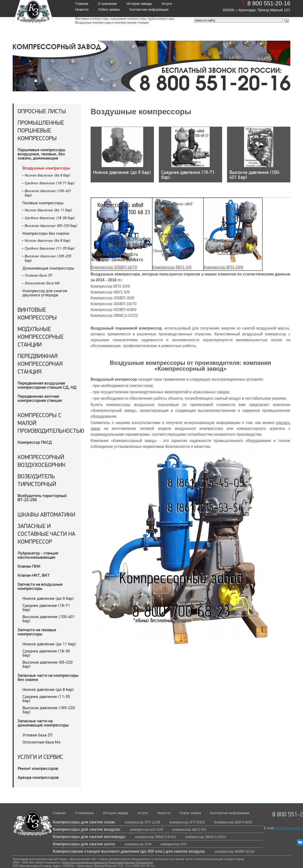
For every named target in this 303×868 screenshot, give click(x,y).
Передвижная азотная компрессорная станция (40, 398)
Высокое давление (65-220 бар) (51, 226)
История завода (139, 4)
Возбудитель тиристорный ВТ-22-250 (42, 498)
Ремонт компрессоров (38, 768)
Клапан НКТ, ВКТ (33, 575)
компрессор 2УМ (138, 844)
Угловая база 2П (38, 276)
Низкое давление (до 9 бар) (47, 176)
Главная (82, 4)
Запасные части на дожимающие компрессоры (43, 723)
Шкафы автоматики (46, 514)
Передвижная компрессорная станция (40, 364)
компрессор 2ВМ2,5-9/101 (206, 837)
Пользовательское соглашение (130, 862)
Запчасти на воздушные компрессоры (40, 586)
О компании (107, 4)
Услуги (167, 4)
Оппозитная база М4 (42, 283)
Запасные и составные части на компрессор (46, 534)
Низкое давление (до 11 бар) (48, 210)
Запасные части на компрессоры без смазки (48, 677)
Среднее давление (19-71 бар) (50, 183)
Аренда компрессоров (38, 777)
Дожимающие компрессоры (48, 268)
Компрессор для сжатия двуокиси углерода (45, 293)
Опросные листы (42, 111)
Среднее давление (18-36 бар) (50, 218)
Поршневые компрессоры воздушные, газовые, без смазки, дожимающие (41, 154)
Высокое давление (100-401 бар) (49, 619)
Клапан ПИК (29, 566)
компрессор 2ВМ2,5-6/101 (156, 837)
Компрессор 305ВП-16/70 (114, 267)
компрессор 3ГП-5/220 (187, 822)
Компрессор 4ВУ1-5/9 (172, 267)
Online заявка (109, 9)
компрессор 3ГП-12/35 (143, 822)
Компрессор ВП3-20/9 (223, 267)
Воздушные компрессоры (46, 168)
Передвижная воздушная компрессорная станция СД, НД (47, 385)
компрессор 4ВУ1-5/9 (189, 830)
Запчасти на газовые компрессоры (37, 632)
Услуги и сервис (40, 757)
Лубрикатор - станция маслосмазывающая (38, 555)
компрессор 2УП (174, 844)
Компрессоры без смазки (46, 233)
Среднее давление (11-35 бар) (50, 249)
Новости (82, 9)
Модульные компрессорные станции (41, 337)
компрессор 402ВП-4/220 (235, 851)
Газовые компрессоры (43, 203)
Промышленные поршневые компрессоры (41, 130)
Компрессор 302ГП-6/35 (233, 822)
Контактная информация (149, 9)
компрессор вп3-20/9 (147, 830)
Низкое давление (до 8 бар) (47, 241)
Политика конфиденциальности (85, 862)
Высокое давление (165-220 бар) (49, 710)
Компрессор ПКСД (35, 442)
